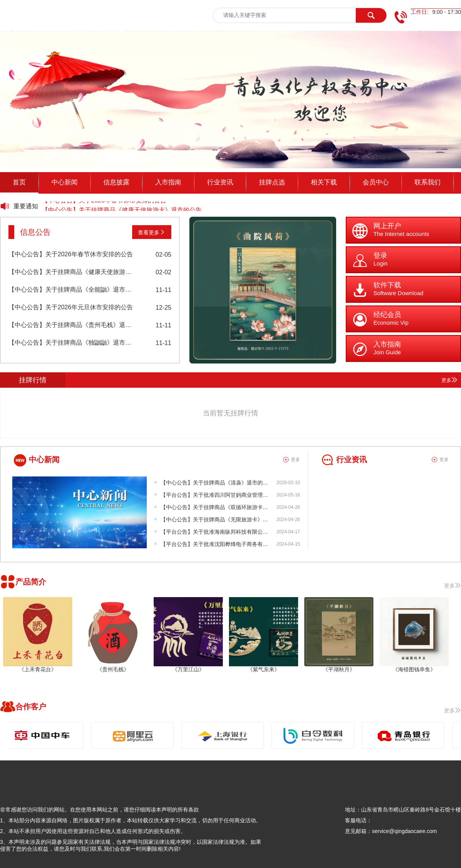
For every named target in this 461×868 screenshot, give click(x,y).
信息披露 (116, 182)
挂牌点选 (272, 182)
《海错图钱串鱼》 (414, 669)
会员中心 (376, 182)
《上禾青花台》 (38, 669)
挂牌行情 (33, 380)
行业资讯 (220, 182)
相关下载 (324, 182)
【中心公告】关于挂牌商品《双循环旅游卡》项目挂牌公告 (230, 507)
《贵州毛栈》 (113, 669)
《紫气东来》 (264, 669)
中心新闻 (65, 182)
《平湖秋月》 (339, 669)
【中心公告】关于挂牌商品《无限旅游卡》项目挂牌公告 (228, 519)
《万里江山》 (188, 669)
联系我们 (428, 182)
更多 (449, 380)
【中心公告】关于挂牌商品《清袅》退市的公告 (217, 483)
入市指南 (168, 182)
